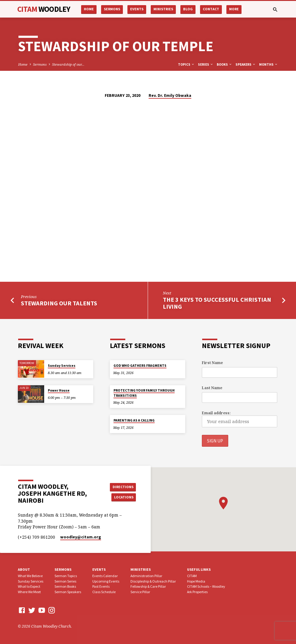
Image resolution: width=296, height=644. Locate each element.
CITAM (44, 9)
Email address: (216, 413)
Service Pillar (140, 592)
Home (89, 9)
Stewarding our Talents (59, 303)
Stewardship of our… (68, 64)
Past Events (101, 586)
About (24, 569)
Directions (122, 486)
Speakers (246, 64)
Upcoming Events (106, 581)
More (234, 9)
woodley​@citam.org (81, 537)
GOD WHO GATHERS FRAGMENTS (140, 366)
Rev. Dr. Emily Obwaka (170, 95)
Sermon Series (65, 581)
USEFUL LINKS (199, 569)
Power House (59, 391)
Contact (211, 9)
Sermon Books (65, 586)
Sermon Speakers (68, 592)
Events (137, 9)
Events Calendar (105, 575)
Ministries (163, 9)
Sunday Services (62, 366)
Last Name (212, 388)
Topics (186, 64)
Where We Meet (29, 592)
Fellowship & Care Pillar (148, 586)
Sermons (112, 9)
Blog (188, 9)
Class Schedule (104, 592)
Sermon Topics (66, 575)
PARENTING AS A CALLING (134, 420)
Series (206, 64)
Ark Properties (197, 592)
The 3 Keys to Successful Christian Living (217, 303)
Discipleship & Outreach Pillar (153, 581)
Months (268, 64)
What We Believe (30, 575)
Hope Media (196, 581)
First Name (212, 363)
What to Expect (29, 586)
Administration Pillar (146, 575)
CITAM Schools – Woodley (206, 586)
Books (224, 64)
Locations (122, 497)
